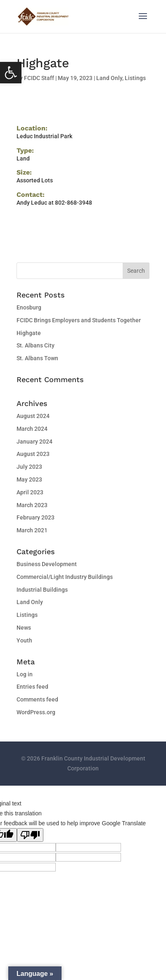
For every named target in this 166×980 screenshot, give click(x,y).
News (24, 628)
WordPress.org (36, 712)
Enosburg (29, 307)
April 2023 (30, 492)
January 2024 (34, 442)
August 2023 (33, 454)
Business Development (47, 564)
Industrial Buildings (42, 590)
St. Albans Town (37, 358)
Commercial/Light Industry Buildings (65, 577)
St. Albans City (36, 345)
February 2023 (36, 517)
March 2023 (32, 505)
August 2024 (33, 416)
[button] (11, 73)
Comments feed (37, 699)
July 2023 (29, 467)
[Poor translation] (30, 835)
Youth (24, 640)
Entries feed (32, 687)
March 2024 (32, 429)
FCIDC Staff (39, 78)
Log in (25, 674)
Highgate (29, 333)
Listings (135, 78)
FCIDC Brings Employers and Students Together (79, 320)
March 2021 (32, 530)
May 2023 (29, 479)
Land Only (109, 78)
